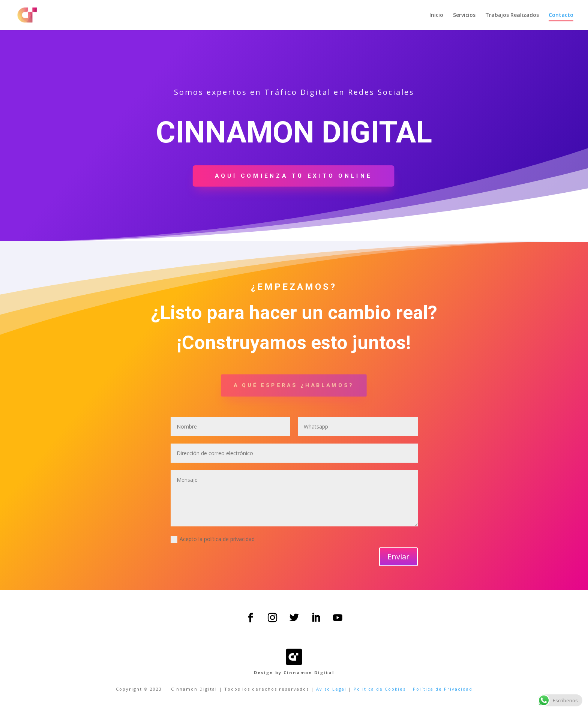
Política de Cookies (380, 689)
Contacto (561, 15)
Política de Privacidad (443, 689)
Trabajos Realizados (512, 15)
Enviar (398, 557)
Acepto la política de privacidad (213, 539)
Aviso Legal (331, 689)
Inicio (436, 15)
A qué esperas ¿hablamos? (294, 385)
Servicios (464, 15)
